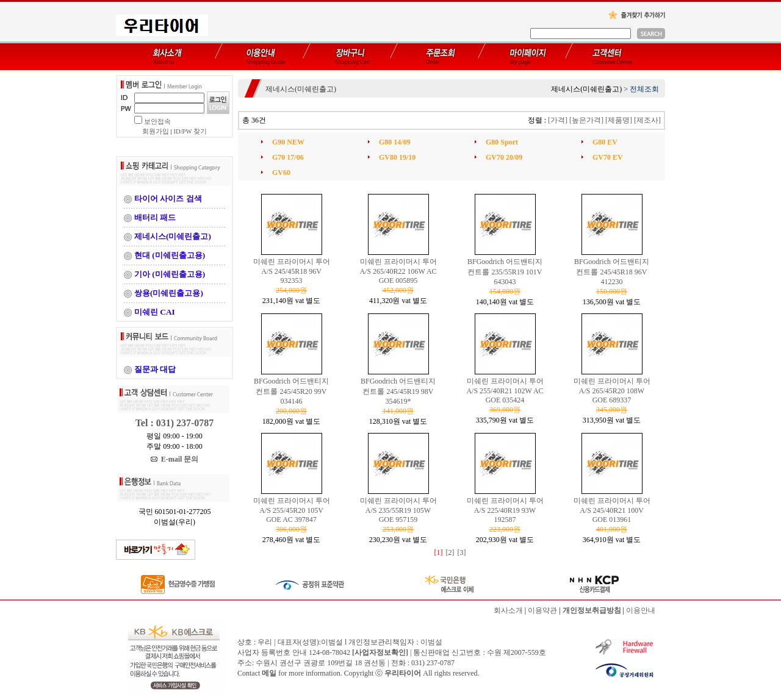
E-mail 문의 (175, 459)
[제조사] (647, 120)
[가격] (558, 120)
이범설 (431, 642)
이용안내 (641, 610)
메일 (269, 673)
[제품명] (619, 120)
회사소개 (508, 610)
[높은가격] (586, 120)
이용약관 (542, 610)
